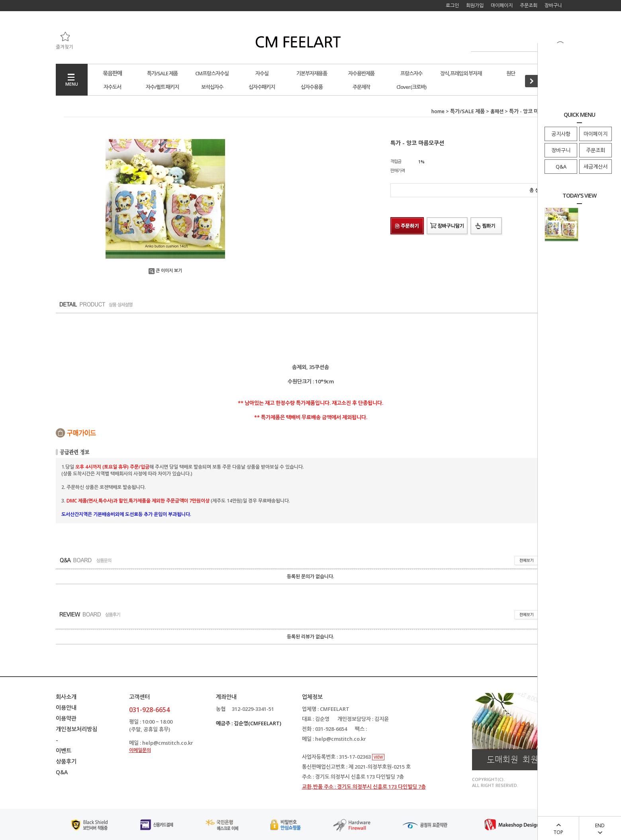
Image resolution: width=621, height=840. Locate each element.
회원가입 (475, 5)
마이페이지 (596, 134)
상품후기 (66, 761)
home (438, 111)
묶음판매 (112, 73)
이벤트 (64, 751)
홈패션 (497, 111)
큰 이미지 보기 (165, 270)
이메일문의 (140, 750)
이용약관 (66, 718)
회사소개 (66, 697)
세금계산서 (596, 167)
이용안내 (66, 708)
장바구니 (561, 150)
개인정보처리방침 (76, 729)
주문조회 (596, 150)
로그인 (452, 5)
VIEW (378, 757)
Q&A (561, 167)
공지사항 (561, 134)
